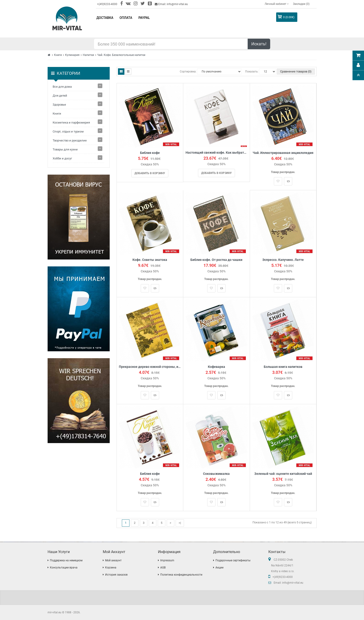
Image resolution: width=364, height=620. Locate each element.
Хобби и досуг (62, 158)
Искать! (259, 44)
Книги (58, 55)
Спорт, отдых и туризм (68, 131)
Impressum (167, 560)
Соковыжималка (216, 474)
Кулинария (72, 55)
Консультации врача (64, 568)
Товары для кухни (65, 149)
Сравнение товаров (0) (296, 71)
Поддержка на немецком (66, 560)
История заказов (116, 575)
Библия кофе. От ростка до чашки (216, 260)
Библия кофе (150, 153)
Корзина (111, 568)
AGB (163, 568)
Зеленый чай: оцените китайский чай (283, 474)
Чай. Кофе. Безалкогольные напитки (121, 55)
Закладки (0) (301, 4)
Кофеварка (216, 367)
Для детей (60, 96)
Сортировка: (188, 72)
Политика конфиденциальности (181, 575)
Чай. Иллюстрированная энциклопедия (283, 153)
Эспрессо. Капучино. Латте (283, 260)
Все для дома (62, 87)
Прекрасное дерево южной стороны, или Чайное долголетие (150, 367)
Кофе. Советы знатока (150, 260)
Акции (219, 568)
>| (180, 523)
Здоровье (59, 105)
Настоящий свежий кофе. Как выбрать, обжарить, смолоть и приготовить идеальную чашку (216, 153)
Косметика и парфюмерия (71, 123)
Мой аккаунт (113, 560)
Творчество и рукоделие (70, 140)
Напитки (88, 55)
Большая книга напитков (283, 367)
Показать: (252, 72)
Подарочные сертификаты (233, 560)
